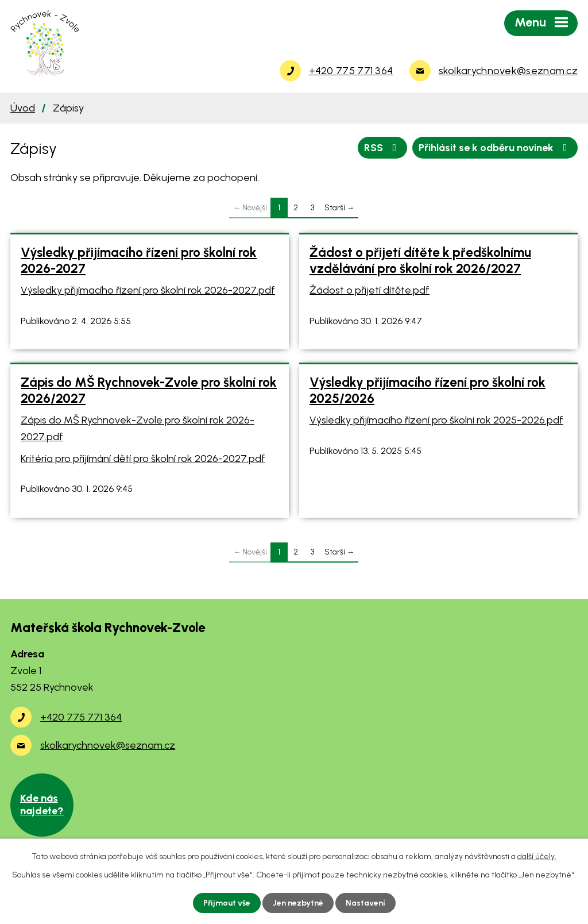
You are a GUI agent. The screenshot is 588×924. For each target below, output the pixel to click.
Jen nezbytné (298, 903)
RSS (383, 148)
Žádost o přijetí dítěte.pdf (370, 290)
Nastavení (365, 903)
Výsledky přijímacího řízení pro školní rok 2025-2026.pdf (436, 420)
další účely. (537, 856)
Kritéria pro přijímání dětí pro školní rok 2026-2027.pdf (143, 459)
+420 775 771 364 (81, 717)
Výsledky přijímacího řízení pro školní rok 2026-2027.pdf (148, 290)
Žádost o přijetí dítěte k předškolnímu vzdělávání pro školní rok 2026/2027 (420, 261)
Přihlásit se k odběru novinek (495, 148)
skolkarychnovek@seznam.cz (108, 745)
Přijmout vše (227, 903)
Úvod (23, 108)
